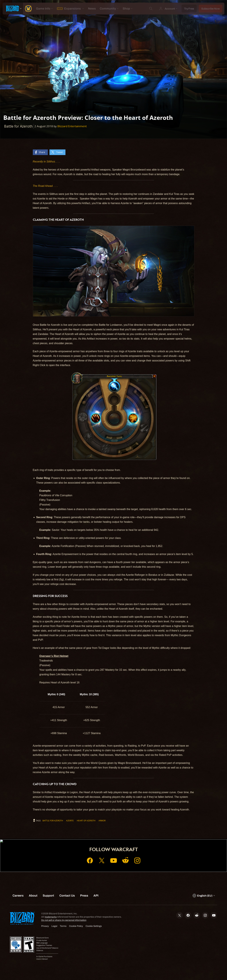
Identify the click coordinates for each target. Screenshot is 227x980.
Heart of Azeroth (86, 821)
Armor (102, 821)
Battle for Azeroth (53, 821)
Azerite (70, 821)
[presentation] (13, 9)
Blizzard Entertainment (72, 126)
